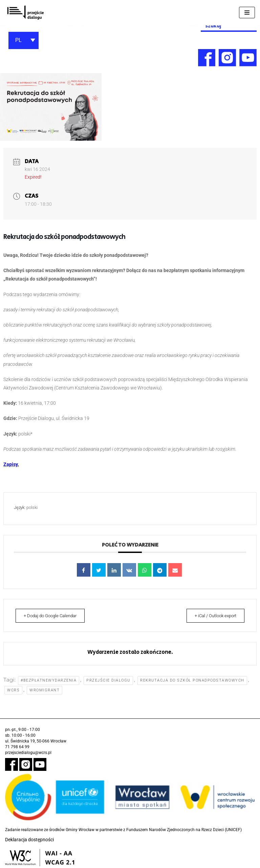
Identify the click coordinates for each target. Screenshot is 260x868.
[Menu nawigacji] (247, 13)
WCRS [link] (13, 690)
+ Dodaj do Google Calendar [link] (54, 616)
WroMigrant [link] (45, 690)
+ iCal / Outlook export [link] (212, 616)
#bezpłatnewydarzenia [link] (49, 681)
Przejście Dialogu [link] (109, 681)
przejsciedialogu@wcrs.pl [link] (28, 753)
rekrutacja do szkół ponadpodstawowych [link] (192, 681)
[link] (25, 13)
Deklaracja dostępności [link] (29, 840)
